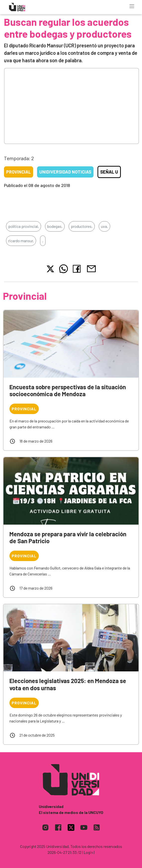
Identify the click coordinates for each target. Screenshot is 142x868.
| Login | (88, 852)
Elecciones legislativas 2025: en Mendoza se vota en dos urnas (68, 684)
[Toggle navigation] (132, 6)
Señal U (109, 172)
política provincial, (24, 226)
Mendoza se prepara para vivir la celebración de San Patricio (68, 538)
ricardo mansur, (21, 241)
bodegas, (55, 226)
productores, (82, 226)
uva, (104, 226)
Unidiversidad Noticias (65, 172)
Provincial (19, 172)
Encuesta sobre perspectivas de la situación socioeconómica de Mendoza (68, 390)
